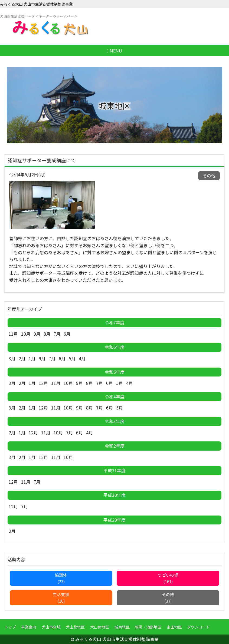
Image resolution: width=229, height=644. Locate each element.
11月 (13, 334)
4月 (82, 358)
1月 (32, 358)
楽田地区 (174, 627)
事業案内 (29, 627)
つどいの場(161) (168, 578)
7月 (57, 334)
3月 (12, 358)
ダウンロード (198, 627)
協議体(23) (61, 578)
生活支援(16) (61, 598)
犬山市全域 (51, 627)
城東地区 (122, 627)
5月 (72, 358)
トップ (10, 627)
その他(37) (168, 598)
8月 (47, 334)
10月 (26, 334)
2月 (22, 358)
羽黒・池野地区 (148, 627)
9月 (37, 334)
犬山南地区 (100, 627)
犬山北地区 (75, 627)
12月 (43, 383)
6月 (67, 334)
